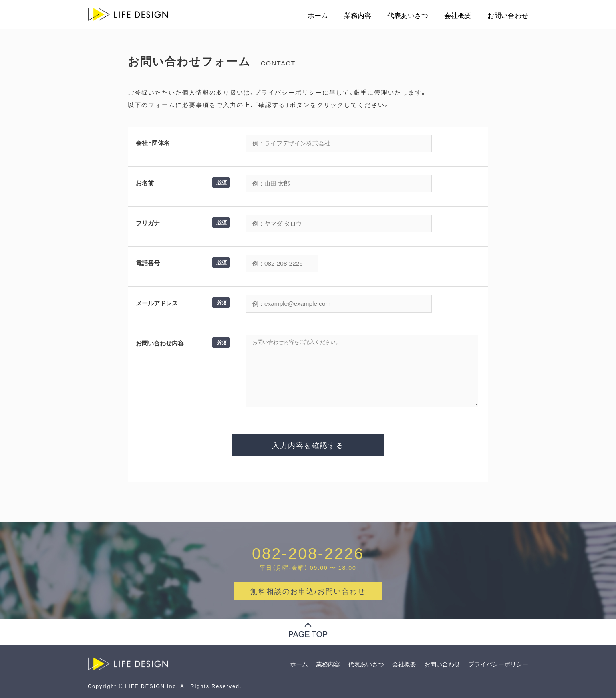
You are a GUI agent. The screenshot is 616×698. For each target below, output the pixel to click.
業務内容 (358, 15)
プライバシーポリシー (498, 664)
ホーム (318, 15)
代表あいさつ (408, 15)
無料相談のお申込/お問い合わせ (308, 591)
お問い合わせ (508, 15)
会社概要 (458, 15)
